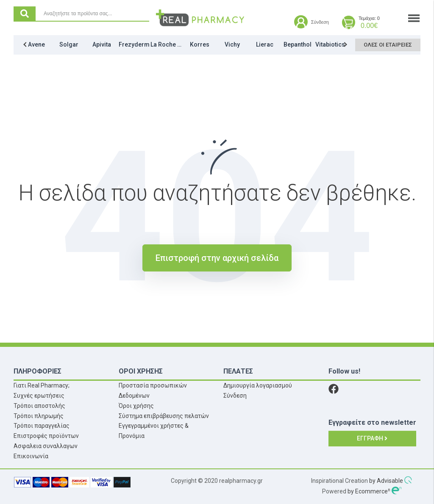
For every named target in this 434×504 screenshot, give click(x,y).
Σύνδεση (235, 396)
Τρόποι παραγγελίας (42, 426)
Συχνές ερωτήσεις (39, 396)
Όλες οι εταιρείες (387, 46)
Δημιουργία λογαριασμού (258, 385)
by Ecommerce (369, 491)
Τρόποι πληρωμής (39, 416)
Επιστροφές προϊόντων (46, 436)
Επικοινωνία (31, 456)
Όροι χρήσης (136, 406)
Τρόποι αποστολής (39, 406)
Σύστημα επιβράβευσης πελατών (164, 416)
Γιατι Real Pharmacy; (42, 385)
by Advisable (386, 481)
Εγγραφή (372, 438)
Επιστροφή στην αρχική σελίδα (217, 258)
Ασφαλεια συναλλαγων (46, 446)
